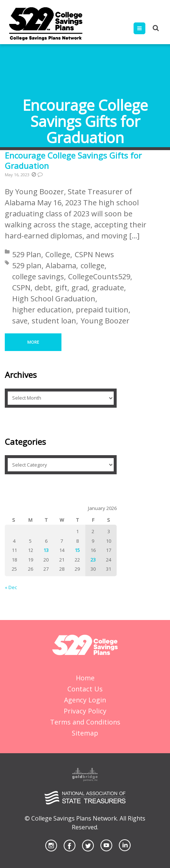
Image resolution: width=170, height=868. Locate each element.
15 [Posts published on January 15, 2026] (77, 550)
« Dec (11, 587)
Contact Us (85, 689)
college (93, 265)
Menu (145, 28)
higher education (42, 310)
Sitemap (85, 733)
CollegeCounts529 (99, 277)
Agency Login (85, 700)
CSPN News (94, 254)
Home (85, 678)
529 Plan (27, 254)
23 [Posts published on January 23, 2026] (93, 560)
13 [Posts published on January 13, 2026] (46, 550)
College (58, 254)
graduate (108, 288)
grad (79, 288)
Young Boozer (105, 321)
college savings (38, 277)
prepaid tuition (102, 310)
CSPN (21, 288)
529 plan (27, 265)
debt (43, 288)
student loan (54, 321)
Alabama (61, 265)
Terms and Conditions (85, 722)
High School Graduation (54, 299)
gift (61, 288)
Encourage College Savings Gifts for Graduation (73, 160)
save (20, 321)
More (33, 342)
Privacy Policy (85, 711)
